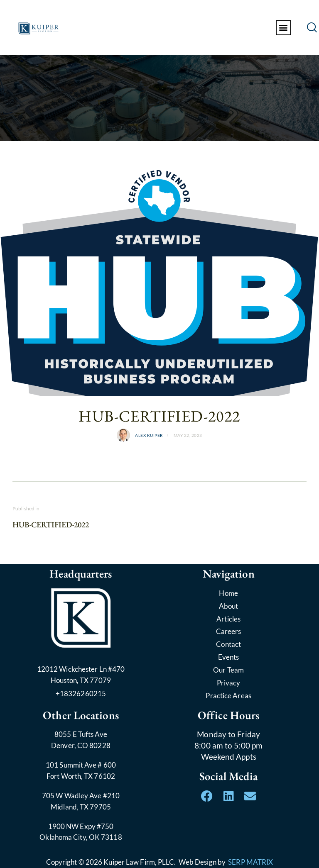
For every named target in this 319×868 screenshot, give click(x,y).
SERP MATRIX (250, 862)
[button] (283, 28)
